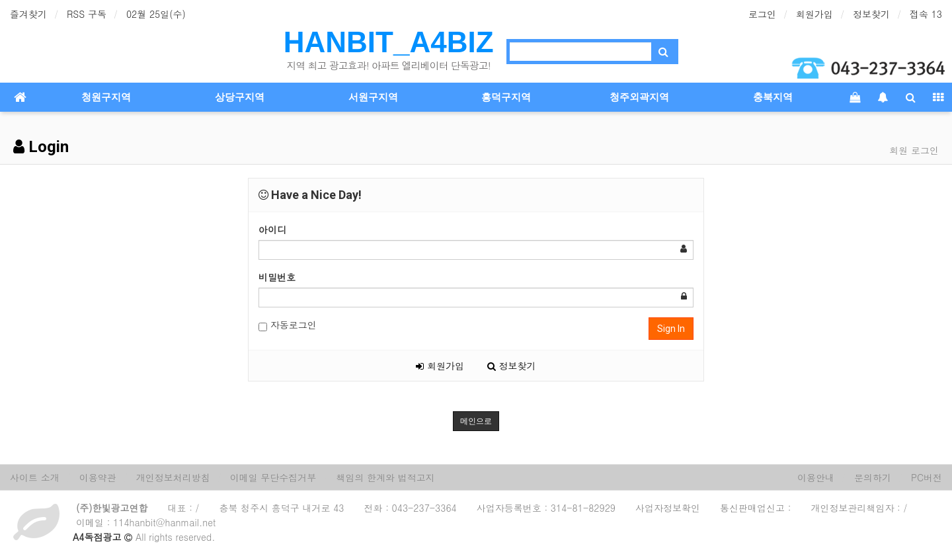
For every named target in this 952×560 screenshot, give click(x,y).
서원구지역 (373, 97)
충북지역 (773, 97)
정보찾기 (871, 14)
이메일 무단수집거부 (273, 477)
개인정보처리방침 (173, 477)
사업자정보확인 (668, 508)
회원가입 (814, 14)
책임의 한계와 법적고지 (385, 477)
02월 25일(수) (156, 14)
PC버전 (927, 477)
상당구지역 (240, 97)
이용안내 (816, 477)
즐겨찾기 (28, 14)
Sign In (671, 329)
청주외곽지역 (639, 97)
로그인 (762, 14)
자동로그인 (288, 325)
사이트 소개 (35, 477)
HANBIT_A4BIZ (389, 42)
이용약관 (98, 477)
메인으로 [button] (476, 421)
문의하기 (873, 477)
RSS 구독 (87, 14)
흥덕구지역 (506, 97)
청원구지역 (106, 97)
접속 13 (926, 14)
